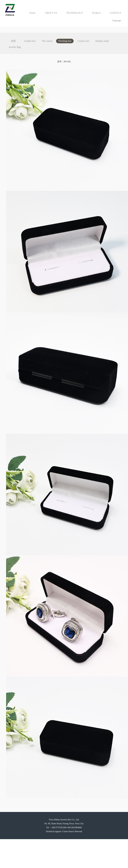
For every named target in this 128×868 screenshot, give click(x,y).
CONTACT (116, 13)
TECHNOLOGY (75, 13)
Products (96, 13)
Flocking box (65, 41)
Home (32, 13)
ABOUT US (51, 13)
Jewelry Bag (15, 47)
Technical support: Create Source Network (64, 831)
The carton (47, 41)
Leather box (30, 41)
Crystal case (83, 41)
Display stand (102, 41)
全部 (13, 41)
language (117, 20)
